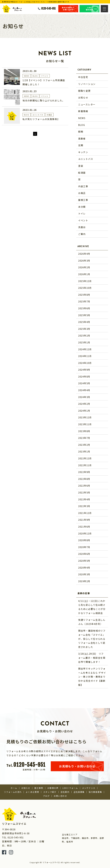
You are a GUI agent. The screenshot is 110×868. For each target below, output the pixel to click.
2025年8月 (84, 295)
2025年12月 (85, 281)
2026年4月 (84, 254)
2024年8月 (84, 376)
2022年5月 (84, 492)
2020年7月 (84, 547)
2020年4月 (84, 568)
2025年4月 (84, 322)
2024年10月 (85, 363)
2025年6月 (84, 308)
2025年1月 (84, 342)
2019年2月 (84, 581)
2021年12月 (85, 513)
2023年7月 (84, 438)
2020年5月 (84, 561)
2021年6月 (84, 527)
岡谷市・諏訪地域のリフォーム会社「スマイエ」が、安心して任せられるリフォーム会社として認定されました (92, 639)
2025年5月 (84, 315)
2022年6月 (84, 486)
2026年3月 (84, 261)
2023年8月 (84, 431)
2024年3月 (84, 397)
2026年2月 (84, 267)
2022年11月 (85, 465)
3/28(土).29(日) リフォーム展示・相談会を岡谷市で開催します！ (92, 658)
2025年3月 (84, 329)
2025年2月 (84, 335)
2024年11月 (85, 356)
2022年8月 (84, 479)
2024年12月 (85, 349)
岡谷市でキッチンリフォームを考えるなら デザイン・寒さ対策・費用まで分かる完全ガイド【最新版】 (92, 677)
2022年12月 (85, 458)
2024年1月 (84, 411)
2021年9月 (84, 520)
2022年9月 (84, 472)
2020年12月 (85, 533)
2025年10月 (85, 288)
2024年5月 (84, 383)
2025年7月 (84, 301)
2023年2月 (84, 445)
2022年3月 (84, 506)
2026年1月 (84, 274)
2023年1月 (84, 451)
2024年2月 (84, 404)
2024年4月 (84, 390)
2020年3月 (84, 574)
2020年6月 (84, 554)
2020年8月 (84, 540)
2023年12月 (85, 417)
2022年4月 (84, 499)
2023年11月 (85, 424)
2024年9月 (84, 370)
